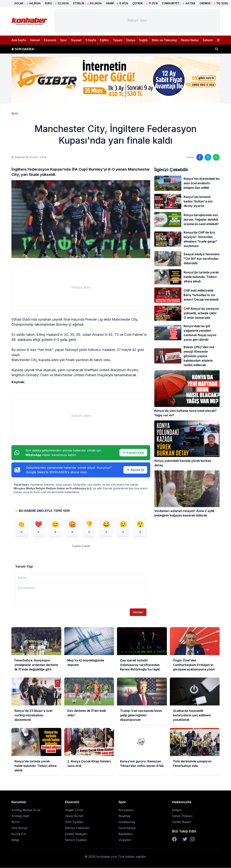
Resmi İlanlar (190, 40)
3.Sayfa (91, 40)
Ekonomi (50, 40)
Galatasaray (127, 822)
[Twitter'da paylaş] (208, 157)
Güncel (35, 40)
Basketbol (126, 834)
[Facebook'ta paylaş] (200, 157)
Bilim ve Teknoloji (164, 40)
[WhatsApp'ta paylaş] (216, 157)
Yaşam (118, 40)
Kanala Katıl (133, 453)
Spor (64, 40)
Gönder (138, 612)
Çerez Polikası (182, 816)
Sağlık (143, 40)
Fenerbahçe (127, 828)
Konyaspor (126, 810)
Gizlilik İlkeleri (182, 822)
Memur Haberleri (77, 828)
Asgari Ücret (74, 810)
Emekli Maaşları (76, 834)
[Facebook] (174, 839)
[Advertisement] (137, 20)
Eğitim (104, 40)
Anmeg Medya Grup (26, 810)
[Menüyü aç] (218, 40)
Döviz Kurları (74, 816)
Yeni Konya (19, 828)
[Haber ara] (217, 49)
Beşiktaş (124, 816)
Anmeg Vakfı (21, 816)
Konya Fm (19, 834)
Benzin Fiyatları (76, 840)
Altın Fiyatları (74, 822)
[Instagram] (192, 839)
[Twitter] (185, 839)
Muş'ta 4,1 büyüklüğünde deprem (67, 49)
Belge (15, 840)
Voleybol (125, 840)
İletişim (208, 40)
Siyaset (76, 40)
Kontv (16, 822)
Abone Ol (135, 470)
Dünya (131, 40)
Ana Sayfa (19, 40)
